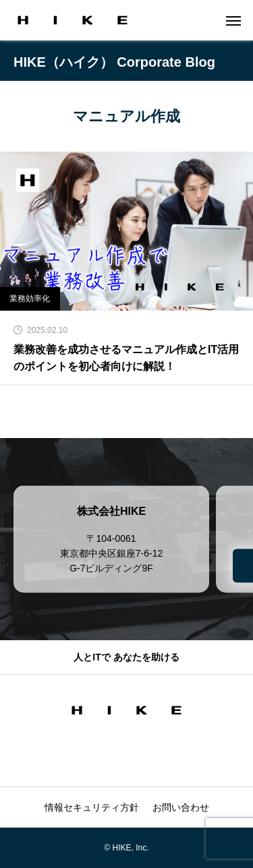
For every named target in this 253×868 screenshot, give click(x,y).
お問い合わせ (181, 807)
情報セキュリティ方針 (92, 807)
